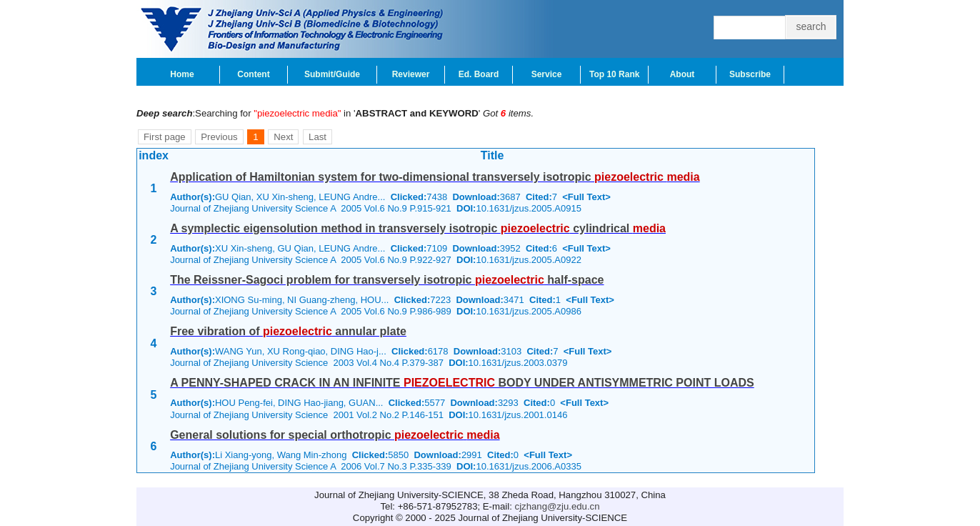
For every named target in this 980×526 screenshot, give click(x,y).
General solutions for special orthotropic (335, 435)
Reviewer (411, 74)
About (682, 74)
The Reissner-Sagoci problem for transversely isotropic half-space (387, 280)
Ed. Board (479, 74)
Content (253, 74)
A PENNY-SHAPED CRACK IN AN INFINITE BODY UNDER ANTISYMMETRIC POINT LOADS (462, 383)
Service (547, 74)
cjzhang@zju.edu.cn (557, 506)
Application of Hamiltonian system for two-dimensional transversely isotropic (435, 177)
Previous (219, 137)
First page (165, 137)
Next (283, 137)
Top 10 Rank (614, 74)
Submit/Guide (332, 74)
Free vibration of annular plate (288, 331)
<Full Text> (586, 197)
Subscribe (750, 74)
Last (317, 137)
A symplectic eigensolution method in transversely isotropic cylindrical (418, 228)
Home (182, 74)
